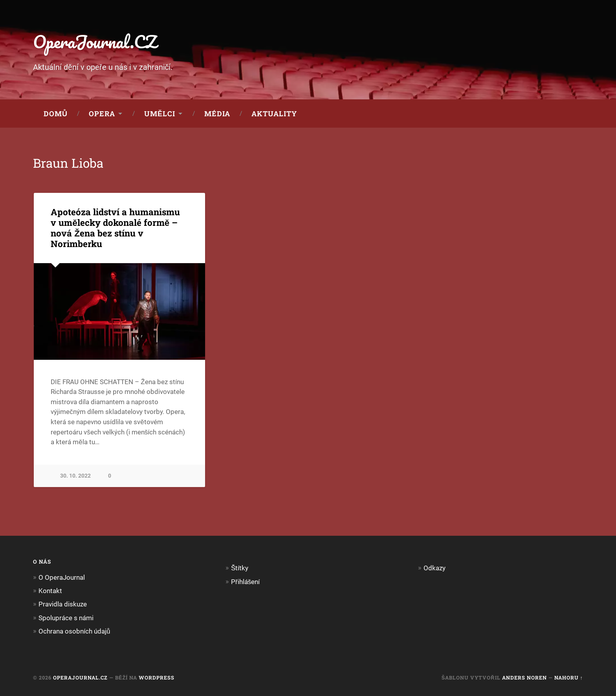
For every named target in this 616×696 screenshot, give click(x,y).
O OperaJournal (62, 577)
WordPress (157, 678)
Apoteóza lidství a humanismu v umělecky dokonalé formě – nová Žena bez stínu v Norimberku (115, 228)
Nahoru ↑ (569, 678)
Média (217, 114)
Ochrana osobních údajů (74, 631)
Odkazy (434, 568)
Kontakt (50, 591)
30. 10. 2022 (75, 476)
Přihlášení (245, 582)
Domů (56, 114)
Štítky (240, 568)
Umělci (160, 114)
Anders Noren (524, 678)
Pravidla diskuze (63, 604)
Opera (102, 114)
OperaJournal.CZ (95, 41)
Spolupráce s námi (66, 618)
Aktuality (274, 114)
